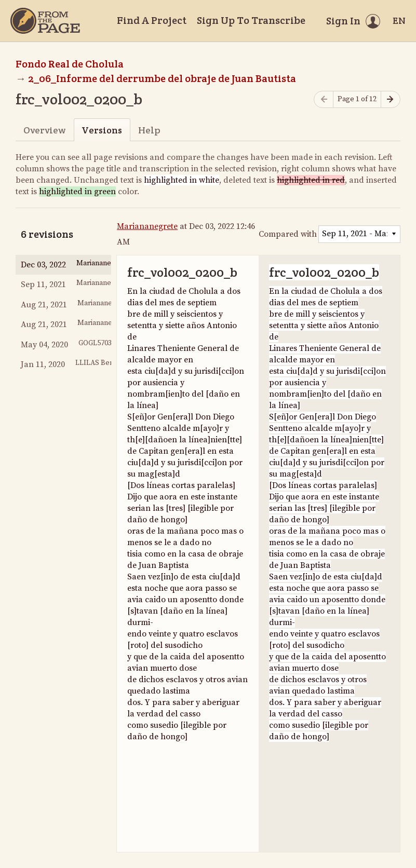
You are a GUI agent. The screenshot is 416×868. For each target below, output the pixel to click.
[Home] (45, 21)
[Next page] (391, 99)
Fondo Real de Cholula (70, 64)
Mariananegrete (147, 226)
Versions (102, 130)
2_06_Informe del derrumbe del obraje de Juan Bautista (162, 78)
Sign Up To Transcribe (251, 20)
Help (149, 130)
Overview (44, 130)
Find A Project (152, 20)
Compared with (288, 234)
